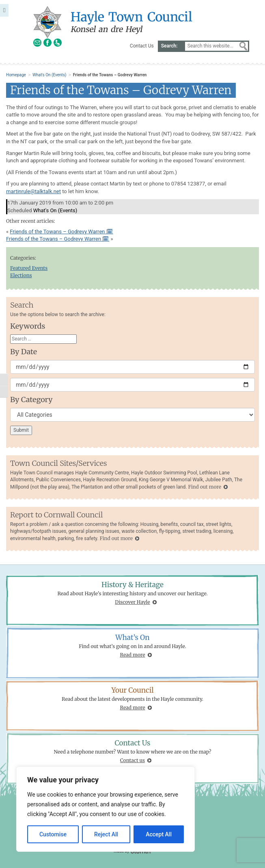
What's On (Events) (49, 75)
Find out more (204, 487)
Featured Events (29, 268)
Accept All (159, 834)
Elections (21, 275)
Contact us (132, 760)
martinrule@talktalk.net (33, 191)
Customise (53, 834)
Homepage (16, 75)
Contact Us (142, 46)
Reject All (106, 834)
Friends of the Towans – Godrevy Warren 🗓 (61, 232)
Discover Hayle (132, 602)
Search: (169, 46)
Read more (133, 655)
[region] (106, 809)
